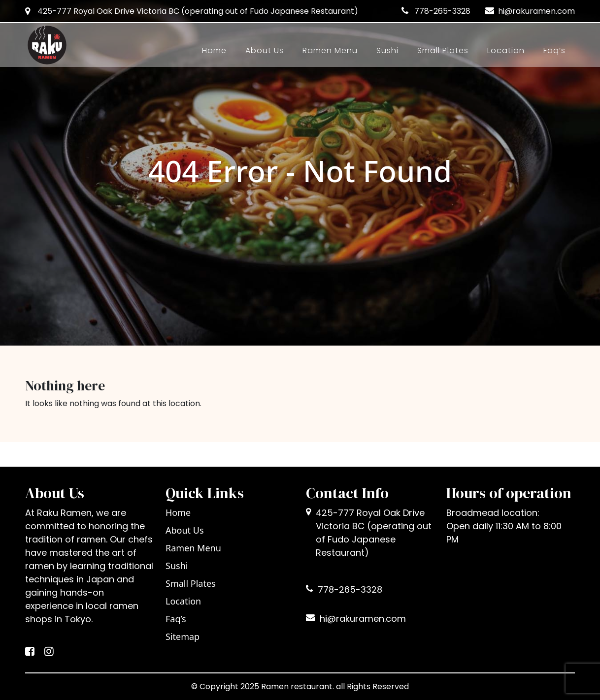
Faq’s (554, 50)
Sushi (387, 50)
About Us (265, 50)
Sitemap (183, 636)
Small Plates (443, 50)
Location (506, 50)
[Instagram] (49, 652)
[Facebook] (30, 652)
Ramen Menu (330, 50)
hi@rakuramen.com (536, 11)
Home (214, 50)
